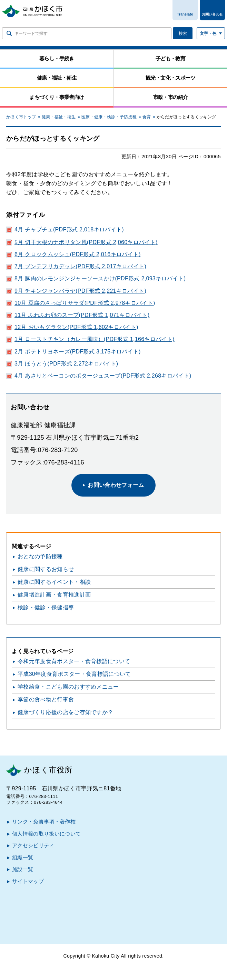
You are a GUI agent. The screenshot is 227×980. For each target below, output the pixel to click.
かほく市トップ (21, 117)
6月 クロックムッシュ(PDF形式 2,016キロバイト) (78, 254)
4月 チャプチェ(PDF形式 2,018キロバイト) (69, 229)
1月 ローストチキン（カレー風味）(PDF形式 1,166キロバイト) (95, 339)
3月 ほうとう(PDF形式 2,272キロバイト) (66, 364)
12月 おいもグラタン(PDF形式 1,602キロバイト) (76, 327)
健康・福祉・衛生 (59, 117)
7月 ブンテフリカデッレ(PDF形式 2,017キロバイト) (80, 266)
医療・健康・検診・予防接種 (109, 117)
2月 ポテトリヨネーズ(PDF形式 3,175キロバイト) (78, 352)
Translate (185, 14)
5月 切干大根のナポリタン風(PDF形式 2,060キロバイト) (86, 242)
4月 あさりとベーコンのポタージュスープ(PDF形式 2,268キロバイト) (103, 376)
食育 (147, 117)
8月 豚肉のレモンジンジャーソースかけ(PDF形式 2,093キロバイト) (100, 278)
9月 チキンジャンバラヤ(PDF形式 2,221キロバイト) (80, 291)
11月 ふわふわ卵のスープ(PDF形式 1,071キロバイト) (82, 315)
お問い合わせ (213, 14)
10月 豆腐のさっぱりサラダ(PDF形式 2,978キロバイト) (85, 303)
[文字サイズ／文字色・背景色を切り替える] (211, 33)
